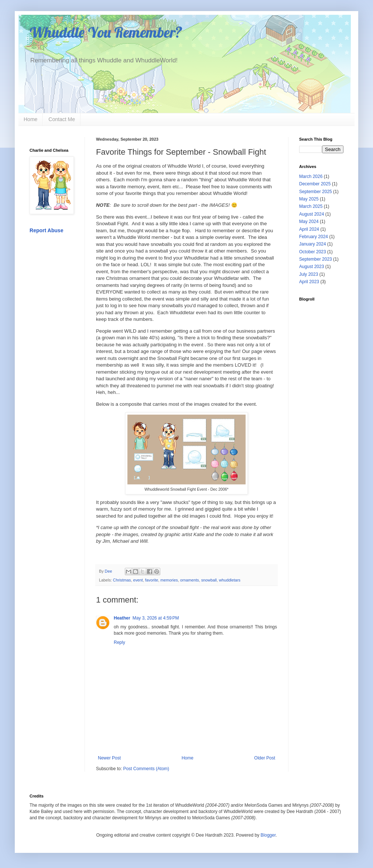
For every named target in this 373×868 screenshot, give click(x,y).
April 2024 (309, 229)
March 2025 (311, 206)
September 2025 (316, 192)
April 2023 (309, 282)
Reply (119, 642)
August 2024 (312, 214)
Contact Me (62, 119)
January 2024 (313, 244)
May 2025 (309, 199)
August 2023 (312, 267)
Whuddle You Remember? (106, 32)
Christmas (122, 580)
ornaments (190, 580)
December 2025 (315, 184)
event (138, 580)
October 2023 (313, 252)
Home (30, 119)
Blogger (268, 835)
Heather (122, 618)
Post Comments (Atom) (146, 769)
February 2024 (314, 237)
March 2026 (311, 176)
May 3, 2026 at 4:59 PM (156, 618)
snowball (209, 580)
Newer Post (109, 758)
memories (169, 580)
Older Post (265, 758)
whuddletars (230, 580)
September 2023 (316, 259)
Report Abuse (46, 230)
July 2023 (309, 274)
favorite (152, 580)
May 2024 (309, 222)
